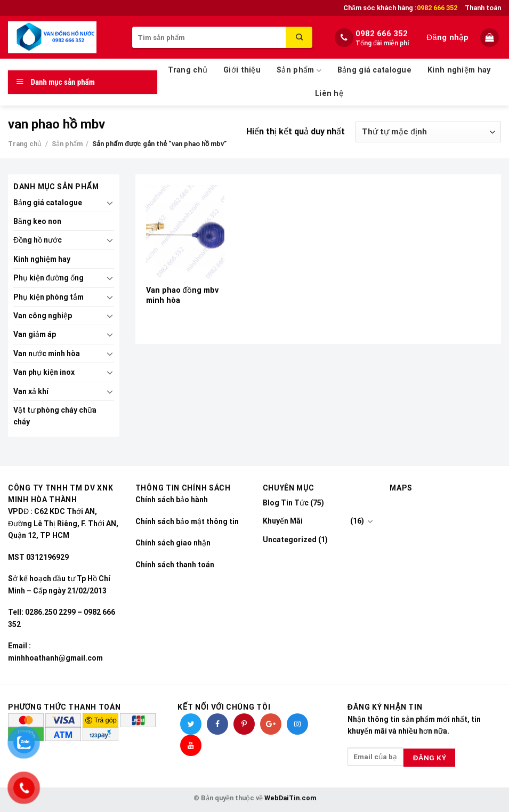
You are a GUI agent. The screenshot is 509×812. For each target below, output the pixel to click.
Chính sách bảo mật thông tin (187, 521)
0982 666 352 (382, 34)
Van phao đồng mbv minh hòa (182, 295)
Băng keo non (37, 221)
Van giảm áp (35, 334)
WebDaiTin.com (290, 798)
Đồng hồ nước (38, 240)
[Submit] (299, 37)
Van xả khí (31, 391)
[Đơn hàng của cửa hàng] (428, 132)
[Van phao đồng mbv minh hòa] (185, 232)
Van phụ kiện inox (44, 372)
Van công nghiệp (43, 316)
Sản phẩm (299, 71)
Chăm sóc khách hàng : (400, 8)
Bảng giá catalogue (374, 70)
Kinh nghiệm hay (459, 70)
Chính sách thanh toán (175, 565)
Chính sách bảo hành (172, 500)
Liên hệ (329, 94)
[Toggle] (110, 203)
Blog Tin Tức (286, 503)
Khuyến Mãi (283, 521)
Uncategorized (290, 540)
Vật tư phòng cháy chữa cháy (55, 416)
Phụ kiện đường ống (49, 278)
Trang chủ (188, 70)
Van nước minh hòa (47, 353)
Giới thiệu (242, 70)
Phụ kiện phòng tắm (49, 297)
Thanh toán (483, 8)
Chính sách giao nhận (173, 543)
